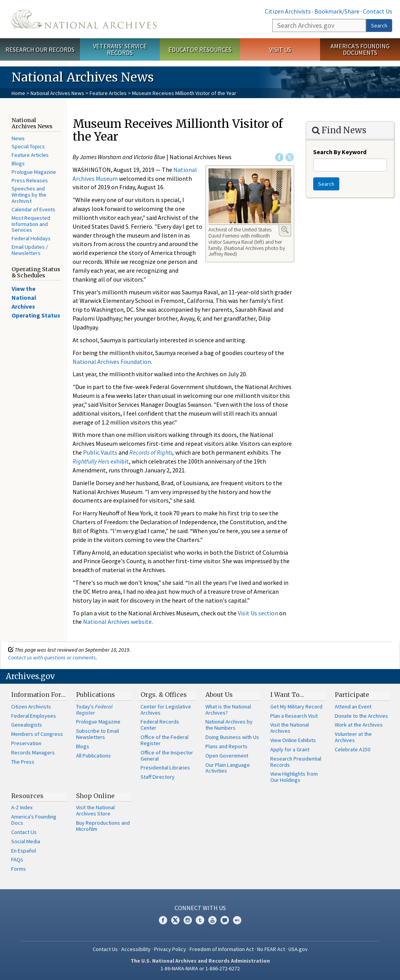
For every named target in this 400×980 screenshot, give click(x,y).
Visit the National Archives (290, 728)
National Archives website (117, 622)
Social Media (26, 841)
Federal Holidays (31, 238)
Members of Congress (37, 734)
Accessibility (136, 949)
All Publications (93, 756)
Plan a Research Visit (294, 716)
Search (379, 25)
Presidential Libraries (165, 768)
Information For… (38, 695)
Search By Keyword (340, 152)
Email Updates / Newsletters (30, 250)
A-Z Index (22, 807)
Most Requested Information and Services (31, 224)
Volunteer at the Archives (353, 737)
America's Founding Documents (360, 49)
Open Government (227, 756)
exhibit (101, 461)
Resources (27, 796)
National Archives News (57, 93)
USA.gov (298, 949)
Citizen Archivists (288, 11)
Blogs (18, 163)
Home (18, 93)
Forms (19, 869)
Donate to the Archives (361, 716)
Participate (352, 695)
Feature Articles (108, 93)
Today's (94, 710)
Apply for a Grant (290, 749)
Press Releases (30, 180)
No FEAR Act (271, 949)
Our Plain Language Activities (228, 768)
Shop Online (95, 796)
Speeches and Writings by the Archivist (29, 195)
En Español (24, 851)
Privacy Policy (170, 949)
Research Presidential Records (296, 762)
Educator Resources (200, 49)
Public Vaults (100, 452)
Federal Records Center (160, 725)
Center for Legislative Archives (166, 710)
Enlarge (285, 230)
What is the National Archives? (228, 710)
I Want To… (287, 695)
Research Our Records (40, 49)
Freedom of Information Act (222, 949)
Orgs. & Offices (164, 695)
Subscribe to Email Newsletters (97, 734)
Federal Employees (34, 716)
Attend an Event (353, 707)
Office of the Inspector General (167, 756)
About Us (219, 695)
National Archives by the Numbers (229, 725)
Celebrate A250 (353, 749)
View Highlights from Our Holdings (294, 777)
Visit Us (280, 49)
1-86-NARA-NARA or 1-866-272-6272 (200, 968)
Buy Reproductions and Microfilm (103, 826)
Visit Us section (258, 613)
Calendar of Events (33, 209)
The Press (23, 762)
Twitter (290, 157)
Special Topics (28, 146)
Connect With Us (200, 908)
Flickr (237, 920)
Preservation (26, 743)
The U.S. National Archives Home (84, 19)
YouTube (212, 920)
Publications (96, 695)
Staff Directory (158, 777)
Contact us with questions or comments (52, 657)
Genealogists (27, 725)
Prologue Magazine (34, 172)
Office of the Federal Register (164, 740)
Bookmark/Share (337, 11)
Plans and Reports (226, 746)
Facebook (279, 157)
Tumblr (200, 920)
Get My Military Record (296, 707)
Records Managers (33, 752)
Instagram (188, 920)
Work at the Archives (359, 725)
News (18, 138)
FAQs (17, 859)
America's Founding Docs (34, 820)
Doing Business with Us (232, 737)
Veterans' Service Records (120, 49)
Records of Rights (151, 452)
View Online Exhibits (293, 740)
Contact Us (378, 11)
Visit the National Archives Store (95, 810)
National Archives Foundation (112, 362)
